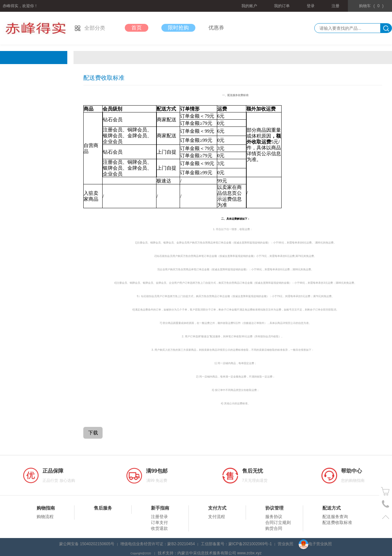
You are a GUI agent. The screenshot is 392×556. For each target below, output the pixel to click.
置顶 (386, 517)
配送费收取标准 (337, 522)
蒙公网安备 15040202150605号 (87, 544)
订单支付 (159, 522)
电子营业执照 (315, 544)
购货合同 (274, 528)
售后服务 (103, 508)
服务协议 (274, 517)
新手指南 (160, 508)
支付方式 (217, 508)
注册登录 (159, 517)
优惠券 (216, 28)
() (371, 6)
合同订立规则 (278, 522)
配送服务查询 (335, 517)
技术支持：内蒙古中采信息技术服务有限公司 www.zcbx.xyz (210, 553)
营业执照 (286, 544)
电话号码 (386, 504)
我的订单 (282, 6)
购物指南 (46, 508)
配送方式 (332, 508)
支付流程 (217, 517)
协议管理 (274, 508)
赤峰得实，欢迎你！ (20, 6)
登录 (311, 6)
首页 (137, 28)
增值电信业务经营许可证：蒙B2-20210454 (157, 544)
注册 (335, 6)
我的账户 (249, 6)
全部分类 (90, 28)
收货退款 (159, 528)
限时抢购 (178, 28)
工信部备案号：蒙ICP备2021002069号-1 (236, 544)
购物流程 (45, 517)
